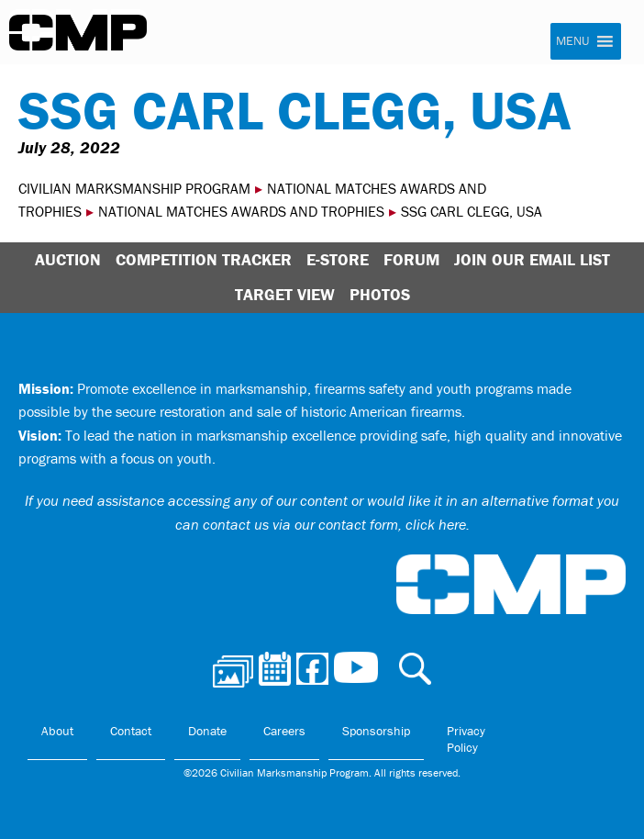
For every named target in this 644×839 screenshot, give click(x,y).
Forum (411, 259)
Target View (285, 294)
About (57, 731)
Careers (284, 731)
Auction (68, 259)
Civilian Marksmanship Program (78, 33)
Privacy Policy (466, 739)
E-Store (338, 259)
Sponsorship (376, 731)
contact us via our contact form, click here (334, 524)
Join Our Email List (532, 259)
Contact (131, 731)
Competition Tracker (204, 259)
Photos (380, 294)
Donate (207, 731)
